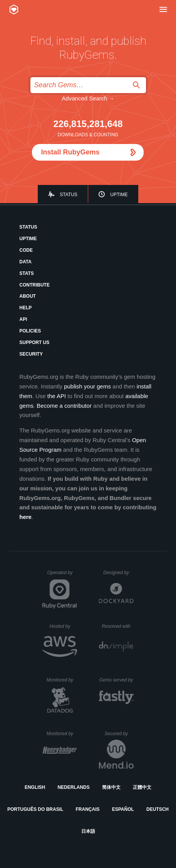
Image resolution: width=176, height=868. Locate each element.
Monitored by (62, 680)
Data (25, 262)
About (28, 296)
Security (31, 354)
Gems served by (116, 680)
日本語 (88, 831)
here (25, 517)
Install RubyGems (70, 152)
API (23, 319)
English (35, 787)
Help (25, 308)
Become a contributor (64, 406)
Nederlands (73, 787)
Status (69, 195)
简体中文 (111, 787)
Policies (30, 331)
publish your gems (87, 386)
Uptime (119, 195)
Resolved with (117, 626)
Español (123, 809)
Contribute (34, 285)
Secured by (119, 734)
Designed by (118, 573)
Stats (27, 273)
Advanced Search (84, 98)
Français (88, 809)
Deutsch (158, 809)
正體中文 (142, 787)
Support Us (34, 342)
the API (57, 396)
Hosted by (63, 626)
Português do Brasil (35, 809)
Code (26, 250)
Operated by (62, 575)
